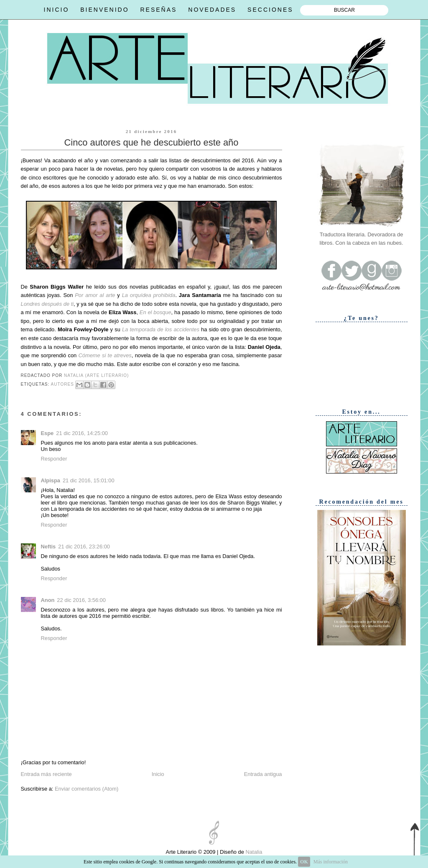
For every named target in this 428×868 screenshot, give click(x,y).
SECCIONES (270, 10)
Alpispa (51, 480)
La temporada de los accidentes (161, 329)
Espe (47, 433)
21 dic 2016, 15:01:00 (89, 480)
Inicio (158, 774)
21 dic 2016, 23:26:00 (84, 547)
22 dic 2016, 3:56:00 (81, 600)
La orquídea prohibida (149, 295)
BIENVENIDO (104, 10)
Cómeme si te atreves (105, 355)
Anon (48, 600)
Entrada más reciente (46, 774)
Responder (54, 459)
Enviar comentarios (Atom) (87, 789)
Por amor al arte (95, 295)
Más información (331, 862)
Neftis (48, 547)
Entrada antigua (263, 774)
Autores (62, 384)
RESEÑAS (158, 10)
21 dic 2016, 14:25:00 (82, 433)
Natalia (253, 852)
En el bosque (155, 312)
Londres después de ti (47, 304)
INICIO (57, 10)
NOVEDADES (212, 10)
